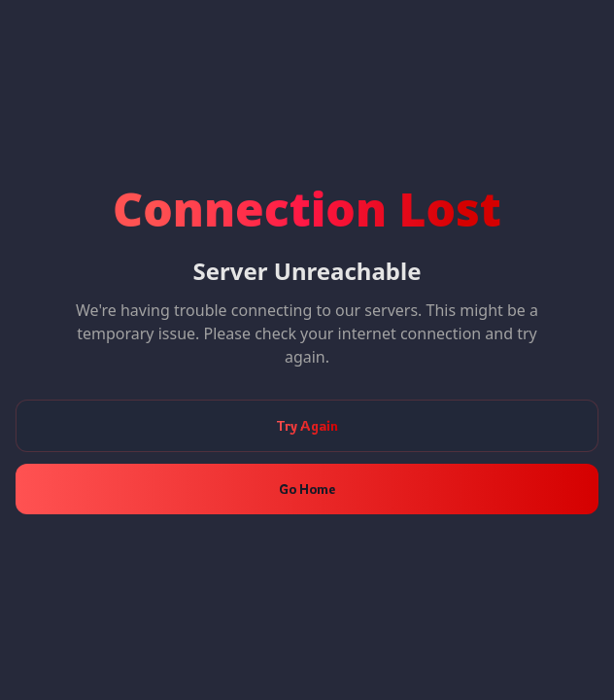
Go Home (307, 489)
